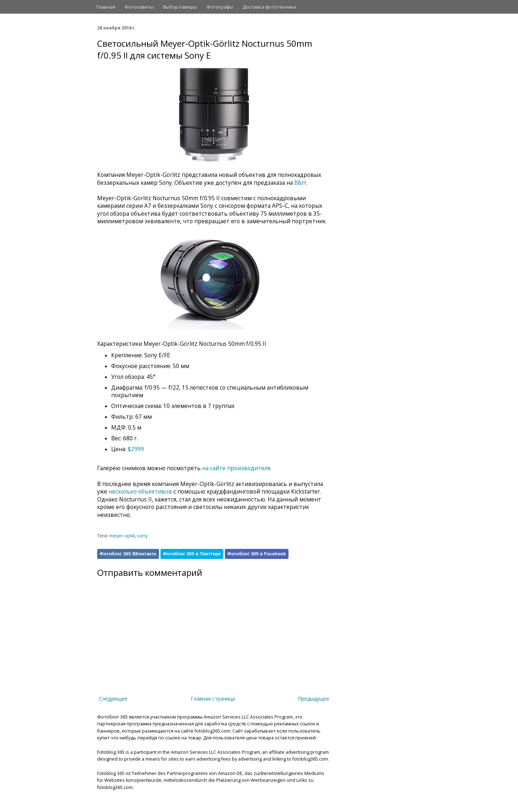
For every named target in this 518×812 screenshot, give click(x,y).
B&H (300, 183)
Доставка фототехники (269, 7)
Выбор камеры (180, 7)
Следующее (113, 699)
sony (142, 536)
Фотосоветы (139, 7)
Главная (106, 7)
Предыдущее (313, 699)
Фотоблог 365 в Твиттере (192, 554)
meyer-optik (122, 536)
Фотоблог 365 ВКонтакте (128, 554)
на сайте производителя (236, 468)
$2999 (136, 449)
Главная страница (213, 699)
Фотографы (220, 7)
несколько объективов (140, 492)
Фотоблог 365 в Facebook (257, 554)
